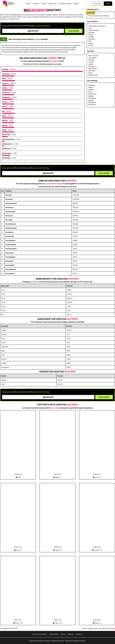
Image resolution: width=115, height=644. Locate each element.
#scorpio (5, 69)
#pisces (5, 107)
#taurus (5, 125)
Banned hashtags (65, 4)
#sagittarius (6, 97)
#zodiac (5, 88)
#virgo (4, 130)
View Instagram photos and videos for (99, 628)
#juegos (91, 96)
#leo (4, 111)
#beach (91, 100)
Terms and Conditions (39, 634)
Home (28, 4)
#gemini (5, 121)
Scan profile (74, 31)
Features (71, 634)
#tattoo (91, 87)
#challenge (92, 98)
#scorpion (9, 199)
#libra (4, 79)
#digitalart (92, 85)
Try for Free (97, 4)
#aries (4, 116)
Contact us (79, 634)
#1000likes (92, 102)
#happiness (92, 94)
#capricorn (6, 93)
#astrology (6, 74)
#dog (90, 92)
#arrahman (92, 105)
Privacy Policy (54, 634)
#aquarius (6, 83)
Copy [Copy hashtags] (4, 39)
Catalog (76, 4)
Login (108, 4)
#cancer (5, 102)
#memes (91, 90)
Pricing (44, 4)
